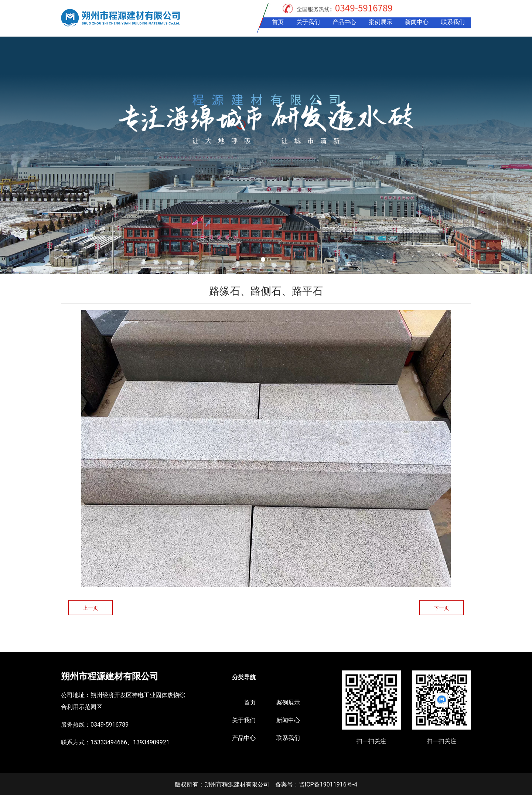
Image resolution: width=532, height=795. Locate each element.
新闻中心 (417, 22)
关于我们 (308, 22)
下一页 (441, 608)
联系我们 (453, 22)
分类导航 (244, 677)
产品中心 (344, 22)
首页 (278, 22)
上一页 (91, 608)
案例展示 (381, 22)
